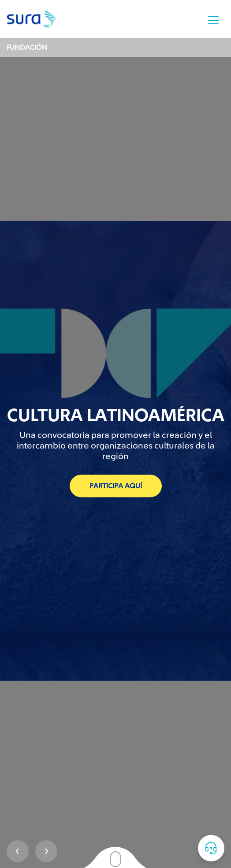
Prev (18, 851)
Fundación (27, 48)
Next (46, 851)
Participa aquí (116, 486)
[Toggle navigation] (213, 20)
